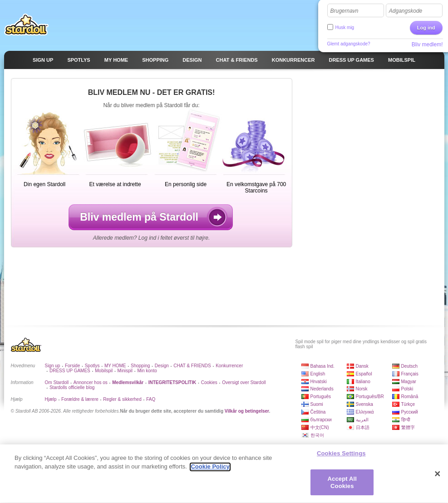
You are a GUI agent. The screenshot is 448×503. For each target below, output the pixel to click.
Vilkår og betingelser (247, 411)
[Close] (438, 478)
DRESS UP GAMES (70, 371)
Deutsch (410, 366)
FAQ (151, 399)
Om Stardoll (57, 382)
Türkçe (408, 404)
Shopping (140, 366)
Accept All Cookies (342, 487)
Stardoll (26, 25)
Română (410, 397)
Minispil (125, 371)
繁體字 (408, 427)
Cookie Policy (210, 471)
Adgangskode (406, 11)
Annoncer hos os (91, 382)
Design (162, 366)
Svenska (364, 404)
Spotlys (92, 366)
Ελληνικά (365, 412)
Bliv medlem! (427, 44)
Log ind (426, 28)
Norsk (362, 389)
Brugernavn (345, 11)
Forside (72, 366)
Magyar (409, 382)
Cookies (209, 382)
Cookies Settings (341, 457)
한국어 (317, 435)
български (321, 420)
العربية (362, 420)
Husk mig (345, 27)
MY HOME (115, 366)
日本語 (363, 427)
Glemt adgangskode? (349, 44)
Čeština (318, 412)
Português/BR (370, 397)
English (318, 374)
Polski (407, 389)
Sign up (53, 366)
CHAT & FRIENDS (192, 366)
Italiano (363, 382)
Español (364, 374)
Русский (410, 412)
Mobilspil (104, 371)
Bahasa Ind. (322, 366)
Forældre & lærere (80, 399)
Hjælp (51, 399)
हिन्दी (406, 420)
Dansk (362, 366)
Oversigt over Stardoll (244, 382)
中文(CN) (320, 427)
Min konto (147, 371)
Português (321, 397)
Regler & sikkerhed (122, 399)
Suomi (317, 404)
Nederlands (322, 389)
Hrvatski (319, 382)
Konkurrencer (229, 366)
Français (410, 374)
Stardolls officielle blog (72, 387)
